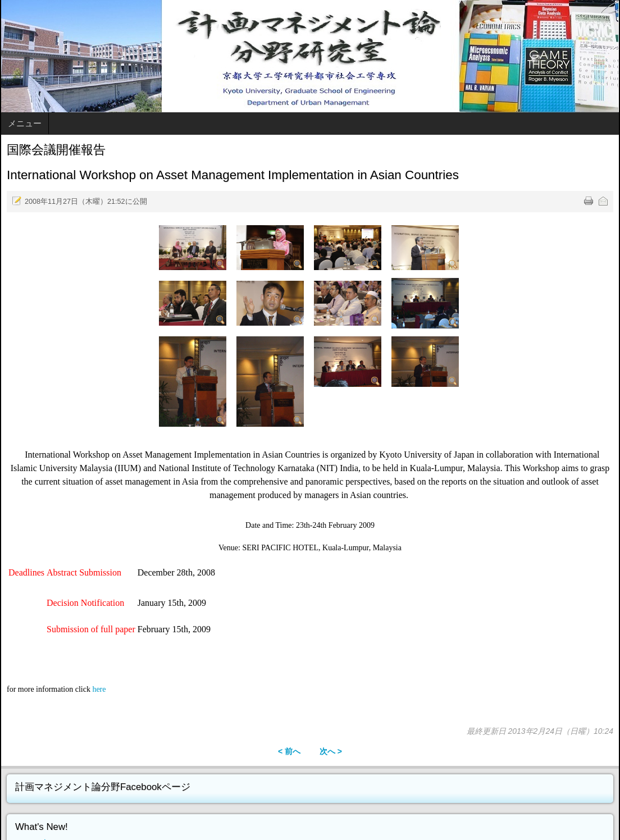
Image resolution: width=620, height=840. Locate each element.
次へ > (331, 751)
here (99, 689)
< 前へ (289, 751)
